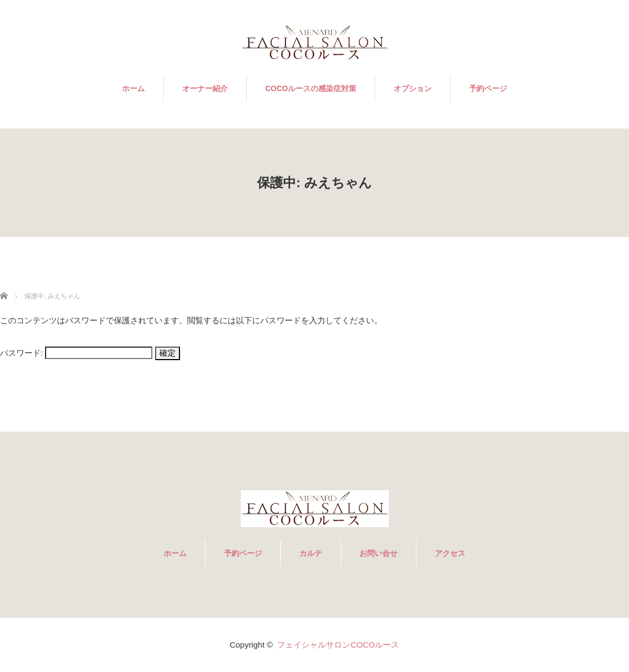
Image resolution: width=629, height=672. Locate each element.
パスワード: (76, 353)
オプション (413, 88)
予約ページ (488, 88)
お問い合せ (378, 553)
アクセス (450, 553)
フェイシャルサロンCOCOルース (338, 645)
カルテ (311, 553)
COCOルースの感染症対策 (311, 88)
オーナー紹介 (205, 88)
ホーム (133, 88)
